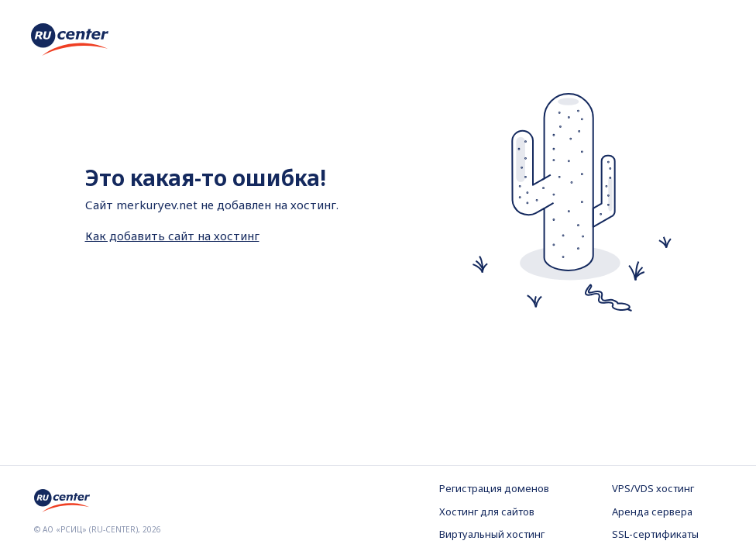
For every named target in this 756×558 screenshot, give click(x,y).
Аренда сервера (652, 511)
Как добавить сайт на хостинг (172, 236)
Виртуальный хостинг (492, 534)
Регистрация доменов (494, 488)
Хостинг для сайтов (487, 511)
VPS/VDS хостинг (653, 488)
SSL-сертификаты (655, 534)
